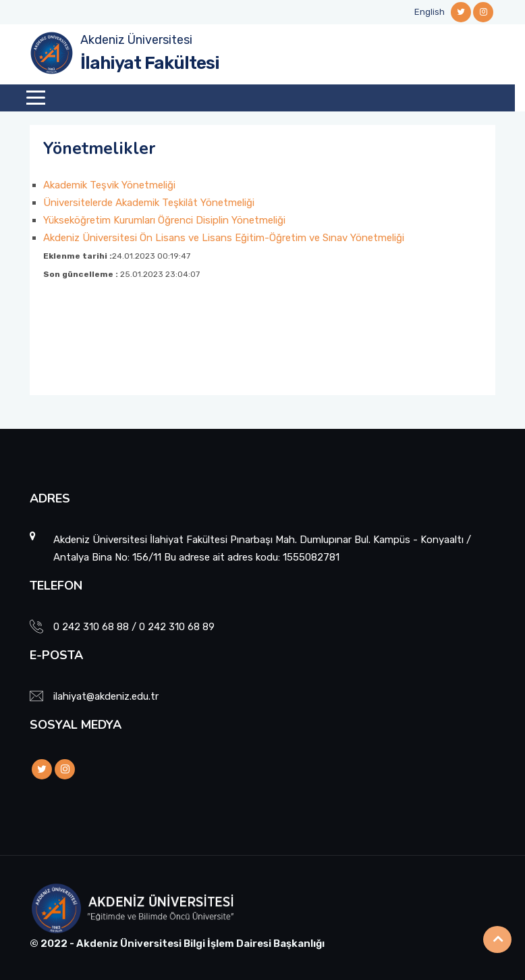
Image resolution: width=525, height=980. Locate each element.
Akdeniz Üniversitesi (136, 40)
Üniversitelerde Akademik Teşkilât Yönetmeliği (149, 203)
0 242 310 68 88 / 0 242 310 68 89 (134, 627)
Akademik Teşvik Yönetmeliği (109, 185)
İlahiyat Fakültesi (150, 63)
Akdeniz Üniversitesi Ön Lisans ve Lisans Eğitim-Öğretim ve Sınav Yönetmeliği (224, 238)
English (430, 12)
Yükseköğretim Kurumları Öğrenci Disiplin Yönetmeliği (164, 220)
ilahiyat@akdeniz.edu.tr (106, 696)
